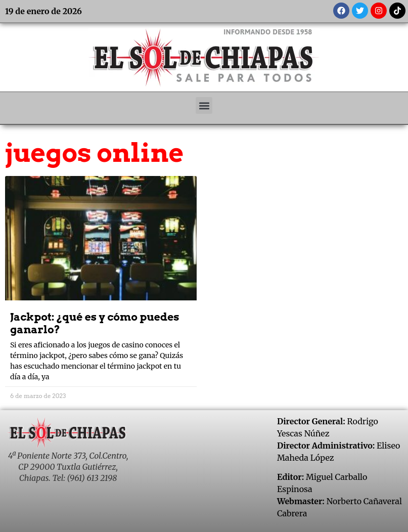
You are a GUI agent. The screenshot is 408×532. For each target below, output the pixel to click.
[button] (204, 105)
